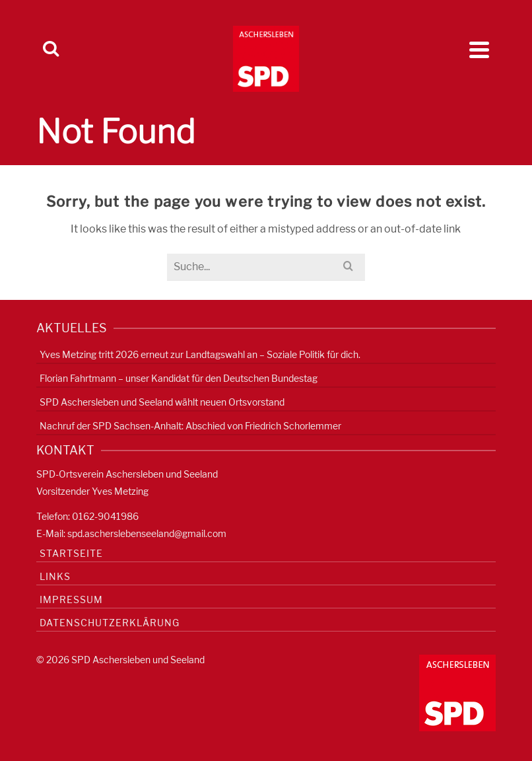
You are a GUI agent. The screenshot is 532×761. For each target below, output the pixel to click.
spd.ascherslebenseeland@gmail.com (147, 533)
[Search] (51, 50)
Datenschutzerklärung (110, 623)
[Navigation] (479, 50)
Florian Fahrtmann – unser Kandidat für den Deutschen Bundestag (179, 378)
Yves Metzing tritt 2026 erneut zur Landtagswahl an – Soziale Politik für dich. (200, 354)
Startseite (71, 553)
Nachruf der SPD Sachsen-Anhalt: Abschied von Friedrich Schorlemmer (190, 426)
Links (55, 576)
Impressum (71, 599)
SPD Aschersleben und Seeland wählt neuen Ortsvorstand (162, 402)
